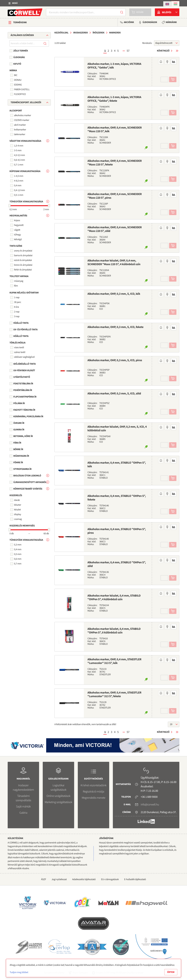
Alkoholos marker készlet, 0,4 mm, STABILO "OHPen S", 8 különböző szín (114, 631)
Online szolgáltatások (58, 796)
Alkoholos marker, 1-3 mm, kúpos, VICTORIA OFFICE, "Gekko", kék (114, 66)
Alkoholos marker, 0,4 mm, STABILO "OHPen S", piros (117, 531)
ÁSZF (44, 879)
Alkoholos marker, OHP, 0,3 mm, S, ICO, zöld (114, 393)
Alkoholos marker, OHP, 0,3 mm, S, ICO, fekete (116, 327)
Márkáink (171, 22)
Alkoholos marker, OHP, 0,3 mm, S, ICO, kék (114, 294)
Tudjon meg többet (19, 972)
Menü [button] (15, 3)
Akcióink (129, 22)
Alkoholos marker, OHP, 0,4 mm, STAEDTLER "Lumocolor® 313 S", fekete (114, 694)
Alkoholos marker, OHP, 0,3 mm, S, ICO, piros (115, 360)
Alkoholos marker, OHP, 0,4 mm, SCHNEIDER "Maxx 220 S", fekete (115, 163)
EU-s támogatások (110, 879)
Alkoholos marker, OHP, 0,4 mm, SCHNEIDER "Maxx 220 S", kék (115, 129)
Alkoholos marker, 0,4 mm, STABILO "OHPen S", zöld (117, 564)
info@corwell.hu (150, 805)
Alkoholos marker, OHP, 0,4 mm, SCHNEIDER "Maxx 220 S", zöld (115, 229)
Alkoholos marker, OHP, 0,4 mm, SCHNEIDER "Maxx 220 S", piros (115, 196)
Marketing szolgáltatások (59, 802)
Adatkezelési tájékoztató (84, 879)
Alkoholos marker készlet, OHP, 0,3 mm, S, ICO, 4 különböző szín (117, 429)
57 (128, 51)
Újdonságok (150, 22)
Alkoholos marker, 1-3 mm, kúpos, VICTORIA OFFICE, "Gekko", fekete (114, 99)
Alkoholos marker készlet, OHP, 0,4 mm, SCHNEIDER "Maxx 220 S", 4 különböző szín (114, 262)
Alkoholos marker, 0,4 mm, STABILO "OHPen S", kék (117, 465)
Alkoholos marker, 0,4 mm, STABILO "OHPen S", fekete (117, 498)
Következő (163, 51)
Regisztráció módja (93, 792)
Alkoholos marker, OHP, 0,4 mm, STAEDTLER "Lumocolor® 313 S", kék (114, 661)
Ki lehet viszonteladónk (93, 785)
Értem (171, 972)
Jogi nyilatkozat (59, 879)
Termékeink (20, 22)
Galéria (23, 813)
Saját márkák (23, 807)
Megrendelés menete (94, 798)
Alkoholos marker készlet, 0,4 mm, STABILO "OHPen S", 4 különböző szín (114, 597)
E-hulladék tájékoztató (135, 879)
